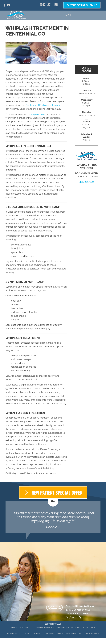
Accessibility (26, 628)
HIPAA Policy (89, 628)
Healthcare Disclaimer (69, 628)
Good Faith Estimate (54, 633)
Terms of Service (33, 633)
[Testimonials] (53, 517)
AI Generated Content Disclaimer (83, 633)
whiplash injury (39, 114)
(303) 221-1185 (49, 4)
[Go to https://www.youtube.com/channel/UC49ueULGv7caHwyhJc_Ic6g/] (9, 6)
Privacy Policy (14, 633)
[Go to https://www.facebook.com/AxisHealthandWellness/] (4, 6)
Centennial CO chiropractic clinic (43, 105)
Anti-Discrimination (45, 628)
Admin (14, 628)
